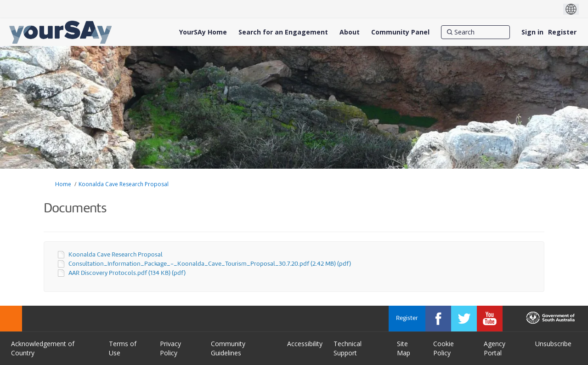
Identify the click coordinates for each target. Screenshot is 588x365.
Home (63, 184)
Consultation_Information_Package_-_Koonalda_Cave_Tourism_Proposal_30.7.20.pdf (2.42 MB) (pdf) (210, 264)
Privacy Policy (170, 348)
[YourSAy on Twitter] (464, 319)
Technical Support (348, 348)
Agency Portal (495, 348)
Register (562, 32)
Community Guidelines (228, 348)
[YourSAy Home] (203, 32)
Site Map (404, 348)
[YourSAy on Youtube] (490, 319)
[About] (350, 32)
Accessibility (305, 344)
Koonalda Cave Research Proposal (124, 184)
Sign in (532, 32)
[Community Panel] (400, 32)
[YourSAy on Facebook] (438, 319)
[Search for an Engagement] (283, 32)
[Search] (475, 32)
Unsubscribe (553, 344)
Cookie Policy (444, 348)
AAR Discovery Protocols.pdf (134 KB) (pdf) (127, 273)
